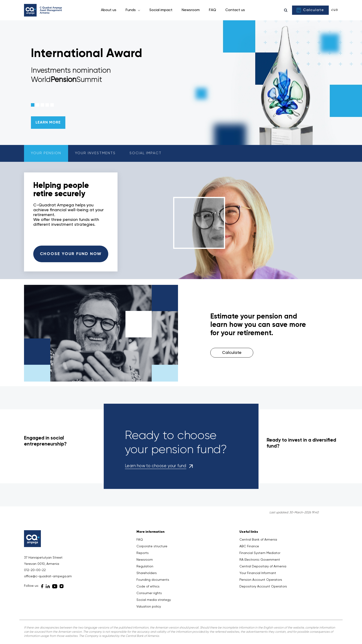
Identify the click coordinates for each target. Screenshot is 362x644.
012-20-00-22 (35, 570)
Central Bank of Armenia (258, 540)
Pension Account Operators (261, 580)
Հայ (335, 10)
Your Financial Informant (258, 573)
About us (109, 10)
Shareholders (147, 573)
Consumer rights (149, 593)
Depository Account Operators (263, 587)
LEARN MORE (48, 123)
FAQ (213, 10)
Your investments (95, 153)
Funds (131, 10)
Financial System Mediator (260, 553)
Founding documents (153, 580)
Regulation (145, 566)
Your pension (46, 153)
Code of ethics (148, 587)
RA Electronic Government (260, 560)
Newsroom (191, 10)
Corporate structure (152, 546)
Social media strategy (154, 600)
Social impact (161, 10)
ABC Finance (249, 546)
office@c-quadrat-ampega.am (48, 576)
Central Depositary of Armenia (263, 566)
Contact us (235, 10)
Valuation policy (149, 607)
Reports (143, 553)
